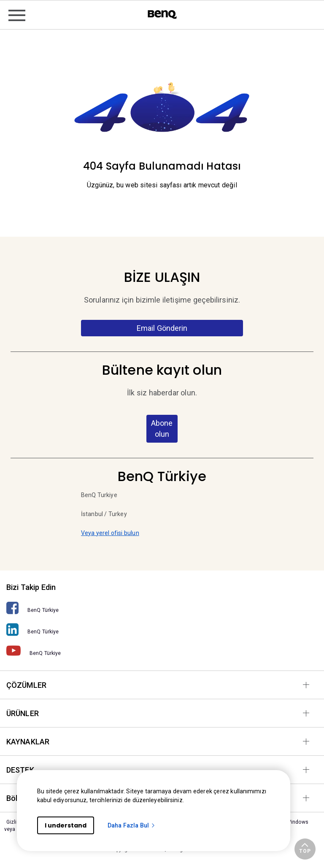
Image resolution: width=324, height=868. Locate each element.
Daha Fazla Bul (132, 825)
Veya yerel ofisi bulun (110, 533)
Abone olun (162, 429)
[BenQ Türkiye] (162, 608)
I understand (66, 825)
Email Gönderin (162, 328)
